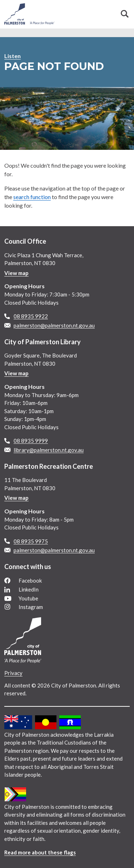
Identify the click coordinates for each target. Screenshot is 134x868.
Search (125, 14)
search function (32, 197)
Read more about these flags (40, 852)
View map (16, 273)
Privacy (13, 673)
